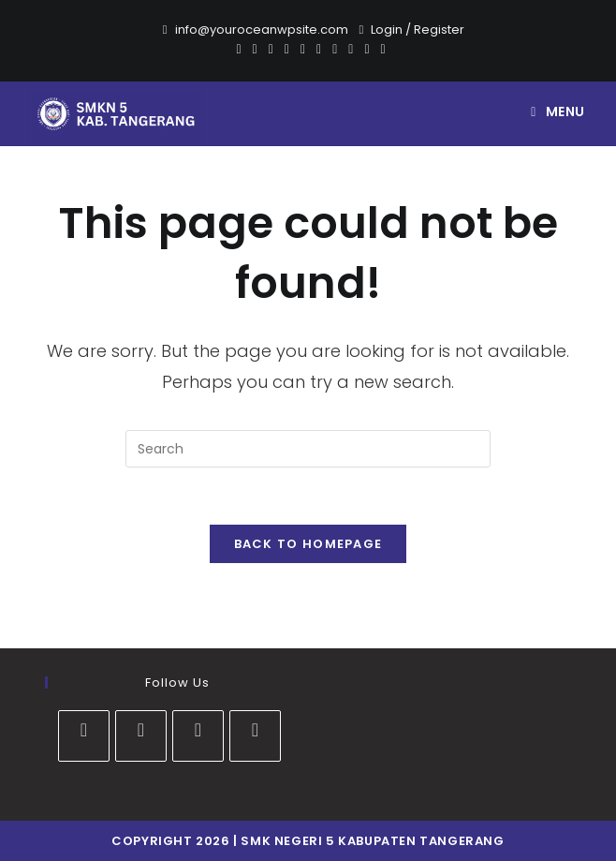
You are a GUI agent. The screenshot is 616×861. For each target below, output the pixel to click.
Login (387, 30)
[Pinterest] (271, 49)
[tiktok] (255, 736)
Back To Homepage (308, 544)
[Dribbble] (287, 49)
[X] (238, 49)
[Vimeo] (351, 49)
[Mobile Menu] (558, 111)
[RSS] (381, 49)
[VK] (303, 49)
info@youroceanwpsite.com (262, 30)
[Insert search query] (308, 449)
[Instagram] (319, 49)
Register (439, 30)
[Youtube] (335, 49)
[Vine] (367, 49)
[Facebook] (255, 49)
